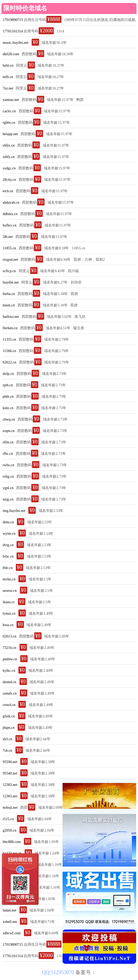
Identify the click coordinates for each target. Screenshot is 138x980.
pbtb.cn (8, 396)
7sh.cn (7, 750)
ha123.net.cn (12, 853)
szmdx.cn (10, 693)
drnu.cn (8, 522)
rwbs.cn (8, 465)
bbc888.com (12, 842)
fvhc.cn (8, 556)
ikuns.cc (9, 602)
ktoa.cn (8, 625)
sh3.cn (7, 739)
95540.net (10, 773)
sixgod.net (10, 259)
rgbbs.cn (9, 122)
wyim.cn (9, 533)
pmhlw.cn (10, 659)
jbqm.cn (9, 728)
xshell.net (10, 922)
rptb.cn (8, 385)
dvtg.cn (8, 545)
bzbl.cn (8, 65)
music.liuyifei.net (15, 43)
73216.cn (9, 648)
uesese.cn (10, 591)
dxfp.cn (8, 374)
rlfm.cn (8, 442)
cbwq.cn (9, 419)
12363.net (10, 796)
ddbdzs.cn (10, 214)
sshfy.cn (8, 157)
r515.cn (8, 819)
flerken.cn (10, 328)
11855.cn (9, 248)
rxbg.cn (8, 476)
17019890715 (13, 20)
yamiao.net (11, 100)
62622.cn (9, 362)
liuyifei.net (11, 282)
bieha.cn (9, 294)
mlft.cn (8, 77)
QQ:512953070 (59, 972)
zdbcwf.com (12, 933)
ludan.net (9, 910)
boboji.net (10, 807)
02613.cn (9, 636)
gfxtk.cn (9, 716)
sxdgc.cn (9, 168)
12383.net (10, 785)
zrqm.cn (9, 431)
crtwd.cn (9, 705)
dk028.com (11, 54)
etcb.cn (8, 191)
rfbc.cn (8, 454)
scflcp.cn (9, 271)
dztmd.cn (9, 682)
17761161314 (13, 31)
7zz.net (8, 88)
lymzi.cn (9, 613)
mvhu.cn (9, 579)
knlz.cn (8, 408)
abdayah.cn (11, 202)
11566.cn (9, 351)
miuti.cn (9, 305)
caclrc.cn (9, 111)
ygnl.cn (8, 488)
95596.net (10, 762)
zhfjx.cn (9, 145)
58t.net (8, 237)
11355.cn (9, 339)
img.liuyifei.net (14, 511)
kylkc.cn (9, 670)
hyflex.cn (10, 225)
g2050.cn (9, 830)
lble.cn (8, 568)
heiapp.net (10, 134)
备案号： (86, 972)
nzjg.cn (8, 499)
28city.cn (9, 180)
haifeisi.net (11, 317)
